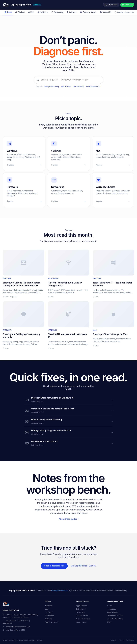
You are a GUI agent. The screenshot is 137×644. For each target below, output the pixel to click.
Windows (20, 12)
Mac (31, 12)
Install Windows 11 (93, 87)
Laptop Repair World (60, 591)
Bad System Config (51, 87)
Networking (57, 12)
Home (8, 12)
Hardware (43, 12)
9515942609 (23, 621)
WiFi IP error (66, 87)
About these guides (68, 519)
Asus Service (81, 622)
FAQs (109, 622)
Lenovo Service (82, 615)
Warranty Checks (88, 12)
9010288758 (8, 623)
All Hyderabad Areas (115, 619)
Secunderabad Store (115, 615)
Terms (122, 640)
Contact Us (106, 12)
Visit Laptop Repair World (83, 566)
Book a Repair (113, 612)
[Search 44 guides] (69, 80)
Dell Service (81, 609)
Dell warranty (78, 87)
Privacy (114, 640)
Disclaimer (130, 640)
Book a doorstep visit (54, 566)
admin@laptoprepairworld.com (18, 627)
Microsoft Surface (83, 619)
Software (72, 12)
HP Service (80, 612)
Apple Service (82, 606)
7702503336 (11, 621)
